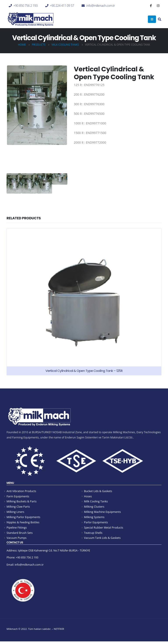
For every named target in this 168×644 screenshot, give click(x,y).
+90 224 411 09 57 (62, 6)
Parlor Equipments (96, 523)
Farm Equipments (18, 496)
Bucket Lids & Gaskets (98, 491)
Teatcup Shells (93, 534)
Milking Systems (94, 518)
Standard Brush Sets (20, 534)
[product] (84, 302)
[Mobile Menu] (152, 19)
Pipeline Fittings (17, 529)
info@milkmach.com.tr (101, 6)
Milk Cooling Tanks (96, 502)
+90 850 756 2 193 (26, 6)
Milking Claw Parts (18, 507)
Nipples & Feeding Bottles (23, 523)
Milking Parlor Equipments (23, 518)
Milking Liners (15, 513)
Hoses (88, 496)
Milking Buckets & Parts (22, 502)
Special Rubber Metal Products (104, 529)
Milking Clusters (94, 507)
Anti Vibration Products (21, 491)
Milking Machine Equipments (102, 513)
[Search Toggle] (160, 20)
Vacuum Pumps (17, 539)
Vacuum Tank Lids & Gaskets (102, 539)
